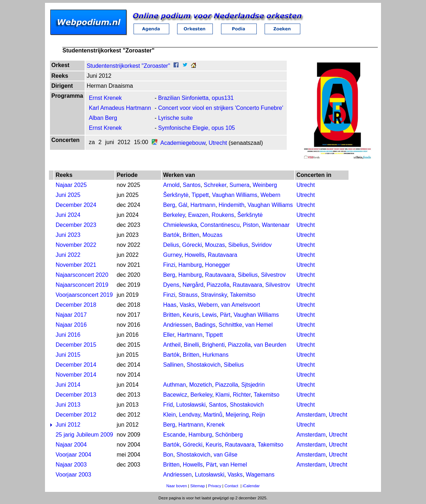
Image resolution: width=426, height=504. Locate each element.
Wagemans (260, 475)
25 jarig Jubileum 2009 (84, 435)
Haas (170, 305)
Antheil (172, 345)
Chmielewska (180, 225)
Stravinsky (214, 295)
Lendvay (189, 415)
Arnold (171, 185)
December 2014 (76, 365)
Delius (171, 245)
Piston (251, 225)
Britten (191, 235)
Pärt (225, 315)
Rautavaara (223, 255)
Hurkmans (215, 355)
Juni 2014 (68, 385)
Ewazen (198, 215)
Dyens (171, 285)
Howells (195, 255)
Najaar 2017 (71, 315)
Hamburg (190, 265)
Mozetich (201, 385)
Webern (270, 195)
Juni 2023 (68, 235)
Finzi (169, 265)
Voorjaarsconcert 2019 (84, 295)
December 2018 (76, 305)
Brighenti (213, 345)
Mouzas (212, 235)
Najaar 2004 (71, 445)
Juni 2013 (68, 405)
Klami (222, 395)
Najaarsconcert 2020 (82, 275)
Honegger (217, 265)
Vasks (187, 305)
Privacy (215, 486)
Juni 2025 (68, 195)
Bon (168, 455)
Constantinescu (220, 225)
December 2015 (76, 345)
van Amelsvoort (240, 305)
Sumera (240, 185)
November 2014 (76, 375)
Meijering (237, 415)
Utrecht (218, 143)
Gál (183, 205)
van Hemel (259, 325)
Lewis (209, 315)
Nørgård (193, 285)
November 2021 (76, 265)
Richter (242, 395)
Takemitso (243, 295)
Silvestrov (273, 275)
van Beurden (270, 345)
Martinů (213, 415)
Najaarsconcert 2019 (82, 285)
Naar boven (177, 486)
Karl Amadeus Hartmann (120, 108)
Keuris (191, 315)
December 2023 (76, 225)
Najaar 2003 (71, 465)
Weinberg (265, 185)
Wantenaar (276, 225)
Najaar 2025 (71, 185)
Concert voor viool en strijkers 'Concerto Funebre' (221, 108)
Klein (170, 415)
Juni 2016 (68, 335)
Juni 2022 (68, 255)
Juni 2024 (68, 215)
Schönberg (229, 435)
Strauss (188, 295)
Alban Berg (103, 118)
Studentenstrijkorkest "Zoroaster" (129, 66)
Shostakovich (204, 365)
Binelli (192, 345)
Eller (169, 335)
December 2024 (76, 205)
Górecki (192, 245)
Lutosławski (191, 405)
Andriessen (177, 325)
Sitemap (198, 486)
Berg (169, 205)
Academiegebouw (183, 143)
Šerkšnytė (176, 195)
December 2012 (76, 415)
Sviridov (262, 245)
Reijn (258, 415)
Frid (168, 405)
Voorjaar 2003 (74, 475)
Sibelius (238, 245)
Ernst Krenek (105, 98)
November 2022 (76, 245)
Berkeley (174, 215)
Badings (205, 325)
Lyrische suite (176, 118)
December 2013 (76, 395)
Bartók (171, 235)
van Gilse (225, 455)
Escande (174, 435)
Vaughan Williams (235, 195)
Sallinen (173, 365)
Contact (232, 486)
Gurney (172, 255)
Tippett (200, 195)
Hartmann (203, 205)
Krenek (216, 425)
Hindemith (231, 205)
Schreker (215, 185)
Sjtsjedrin (253, 385)
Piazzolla (218, 285)
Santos (192, 185)
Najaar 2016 (71, 325)
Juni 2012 (68, 425)
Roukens (223, 215)
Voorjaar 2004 (74, 455)
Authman (175, 385)
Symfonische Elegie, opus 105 (197, 128)
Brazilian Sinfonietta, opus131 (196, 98)
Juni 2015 (68, 355)
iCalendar (251, 486)
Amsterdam (311, 415)
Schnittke (230, 325)
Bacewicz (175, 395)
